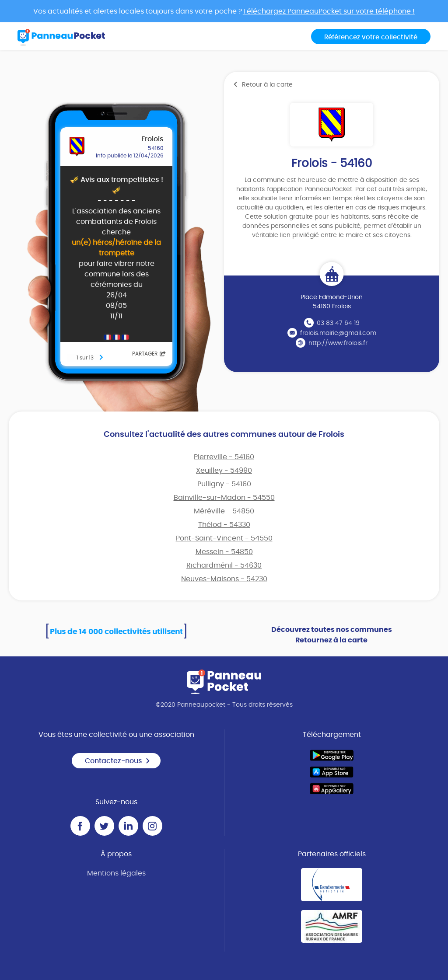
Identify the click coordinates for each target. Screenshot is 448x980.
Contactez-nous (118, 761)
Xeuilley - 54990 (224, 471)
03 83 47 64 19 (338, 323)
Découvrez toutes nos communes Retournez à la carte (332, 635)
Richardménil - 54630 (224, 565)
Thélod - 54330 (224, 525)
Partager (149, 354)
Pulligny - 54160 (224, 484)
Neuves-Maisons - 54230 (224, 579)
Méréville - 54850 (224, 511)
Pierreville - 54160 (224, 457)
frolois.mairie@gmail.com (338, 333)
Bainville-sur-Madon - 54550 (224, 498)
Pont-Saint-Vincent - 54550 (224, 538)
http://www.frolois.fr (338, 343)
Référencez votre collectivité (371, 37)
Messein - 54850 (224, 552)
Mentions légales (116, 873)
